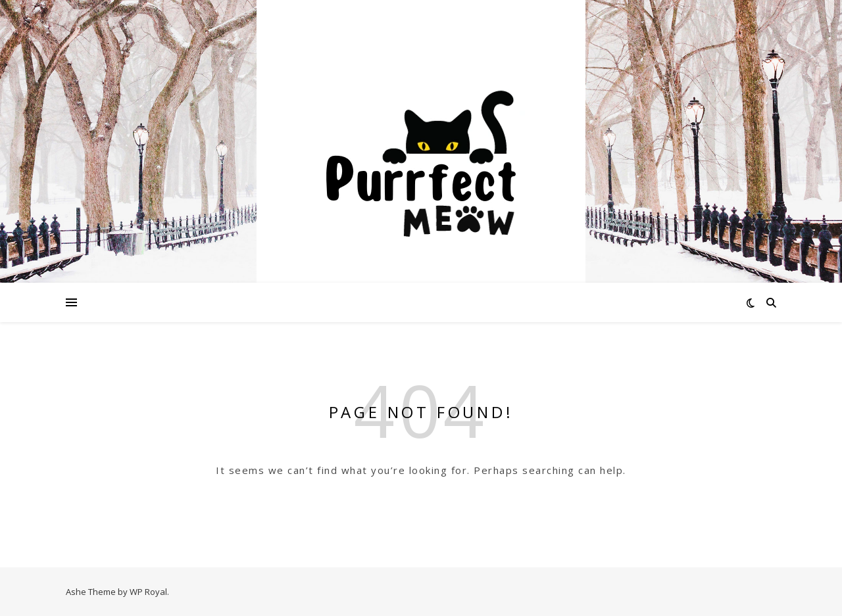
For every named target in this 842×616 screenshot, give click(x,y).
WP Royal (148, 592)
